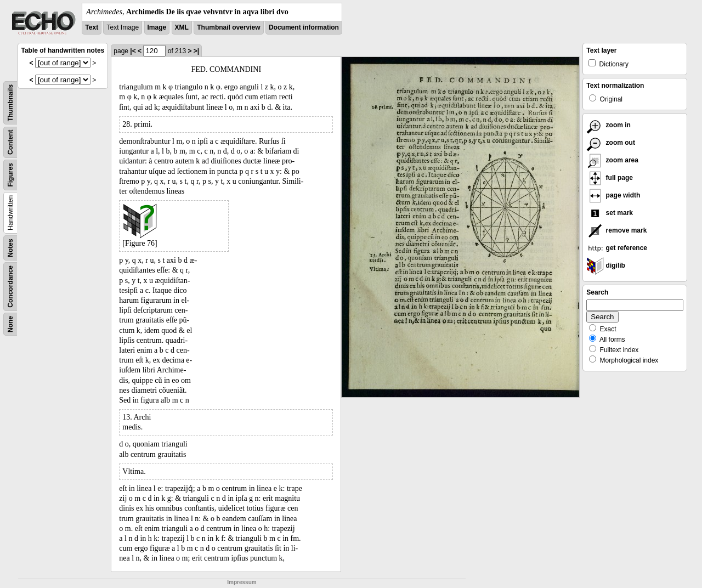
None (10, 324)
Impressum (242, 582)
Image (157, 27)
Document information (304, 27)
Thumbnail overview (228, 27)
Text (92, 27)
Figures (10, 175)
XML (182, 27)
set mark (610, 213)
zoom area (612, 160)
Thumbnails (10, 103)
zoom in (608, 125)
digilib (606, 265)
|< (133, 51)
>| (196, 51)
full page (610, 178)
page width (613, 195)
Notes (10, 248)
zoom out (611, 143)
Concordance (10, 287)
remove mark (616, 230)
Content (10, 142)
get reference (617, 248)
